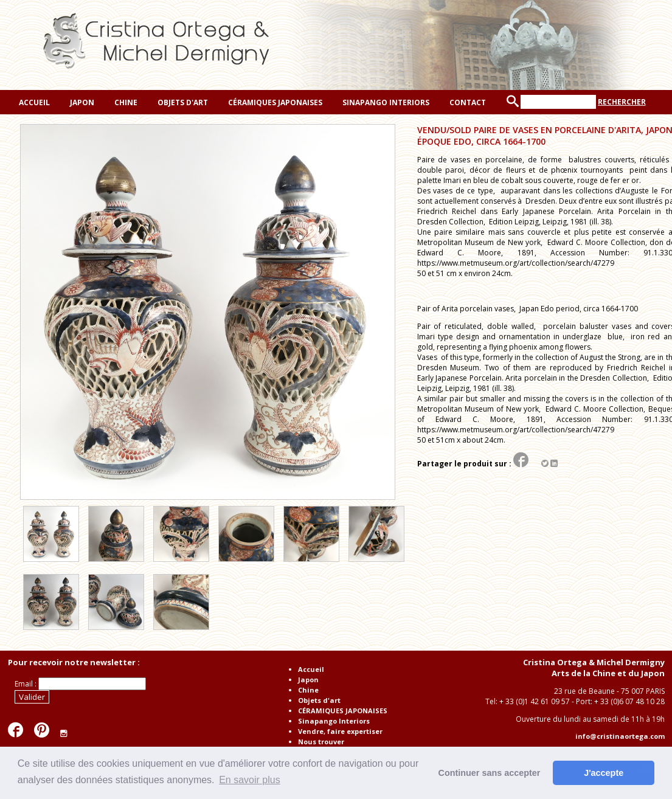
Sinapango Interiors (385, 102)
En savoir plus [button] (250, 780)
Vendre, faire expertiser (340, 731)
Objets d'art (182, 102)
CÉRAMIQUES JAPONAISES (274, 102)
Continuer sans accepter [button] (490, 773)
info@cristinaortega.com (620, 736)
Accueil (33, 102)
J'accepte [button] (604, 773)
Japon (81, 102)
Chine (125, 102)
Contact (467, 102)
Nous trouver (321, 742)
